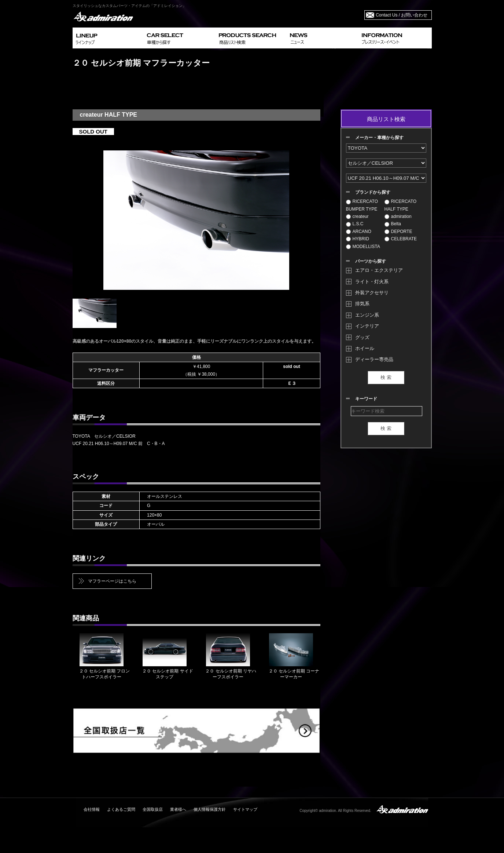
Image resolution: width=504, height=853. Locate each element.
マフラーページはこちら (112, 581)
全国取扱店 (153, 809)
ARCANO (359, 232)
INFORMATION (395, 38)
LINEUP (108, 38)
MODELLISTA (363, 247)
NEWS (323, 38)
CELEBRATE (401, 239)
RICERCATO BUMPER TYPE (362, 205)
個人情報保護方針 (210, 809)
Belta (393, 224)
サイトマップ (245, 809)
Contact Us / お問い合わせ (402, 15)
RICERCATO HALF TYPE (401, 205)
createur (357, 216)
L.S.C (355, 224)
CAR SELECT (180, 38)
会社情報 (92, 809)
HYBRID (358, 239)
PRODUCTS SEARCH (251, 38)
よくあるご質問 (121, 809)
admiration (398, 216)
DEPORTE (398, 232)
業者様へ (178, 809)
